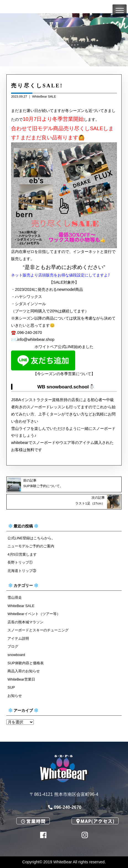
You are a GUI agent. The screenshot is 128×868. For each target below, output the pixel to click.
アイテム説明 (18, 638)
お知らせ (15, 696)
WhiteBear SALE (44, 96)
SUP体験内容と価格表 (26, 663)
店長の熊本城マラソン (25, 622)
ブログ (13, 646)
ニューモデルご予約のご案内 (31, 546)
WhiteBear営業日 (21, 679)
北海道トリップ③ (22, 571)
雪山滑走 (15, 598)
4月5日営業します (22, 554)
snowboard (16, 655)
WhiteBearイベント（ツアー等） (34, 614)
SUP (11, 687)
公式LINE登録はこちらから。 (31, 538)
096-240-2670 (65, 807)
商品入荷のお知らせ (24, 671)
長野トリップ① (20, 562)
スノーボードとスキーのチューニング (38, 630)
